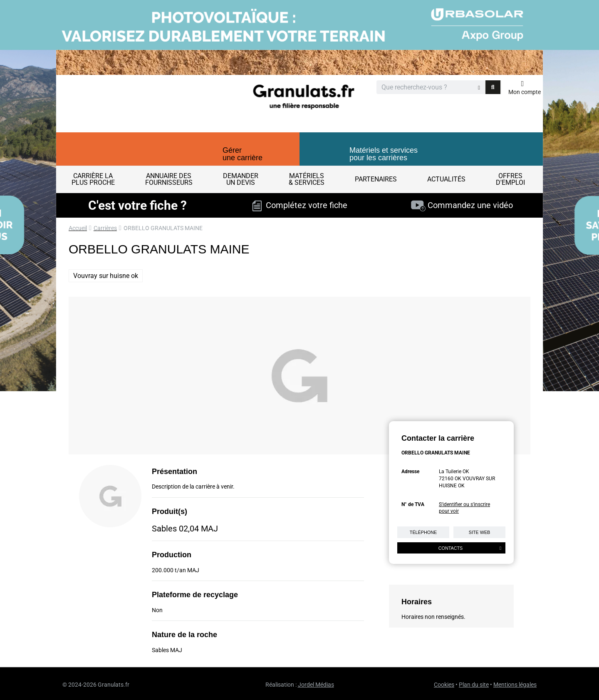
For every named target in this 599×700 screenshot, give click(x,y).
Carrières (105, 228)
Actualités (446, 179)
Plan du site (474, 685)
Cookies (444, 685)
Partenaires (376, 179)
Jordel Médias (316, 685)
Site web (480, 532)
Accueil (78, 228)
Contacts (470, 548)
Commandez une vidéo (462, 205)
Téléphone (423, 532)
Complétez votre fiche (300, 205)
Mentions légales (515, 685)
